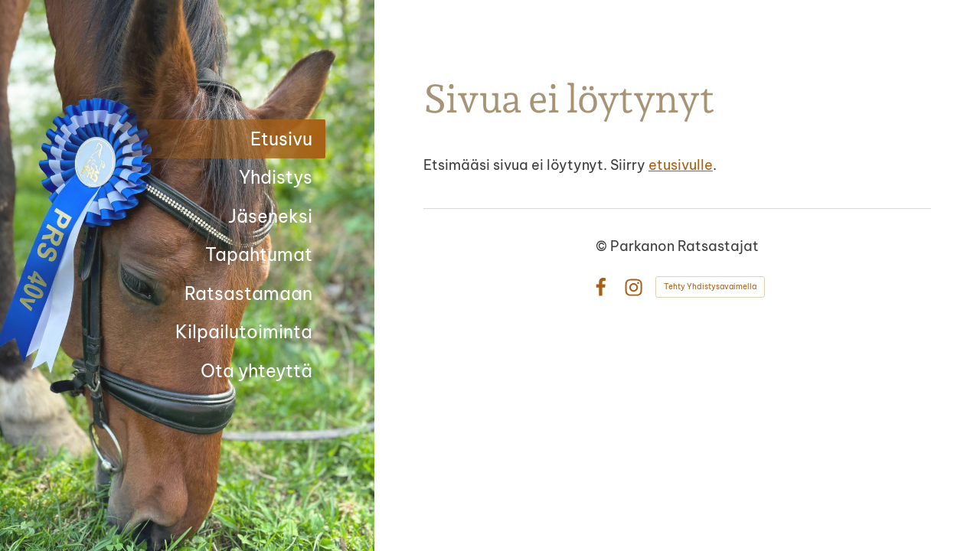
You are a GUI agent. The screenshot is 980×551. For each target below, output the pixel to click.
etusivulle (681, 165)
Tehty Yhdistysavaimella (710, 287)
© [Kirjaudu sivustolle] (603, 246)
